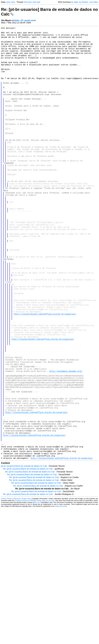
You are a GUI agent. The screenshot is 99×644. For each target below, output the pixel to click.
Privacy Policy (6, 595)
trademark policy (61, 602)
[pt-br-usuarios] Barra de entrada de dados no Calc (24, 562)
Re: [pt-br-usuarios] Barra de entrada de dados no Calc (28, 565)
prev (8, 2)
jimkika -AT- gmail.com (23, 20)
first (26, 2)
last (39, 2)
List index (94, 2)
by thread (83, 2)
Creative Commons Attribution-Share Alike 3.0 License (35, 597)
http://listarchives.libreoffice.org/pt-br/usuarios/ (45, 378)
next (13, 2)
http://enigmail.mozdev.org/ (66, 448)
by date (75, 2)
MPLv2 (36, 598)
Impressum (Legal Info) (22, 595)
